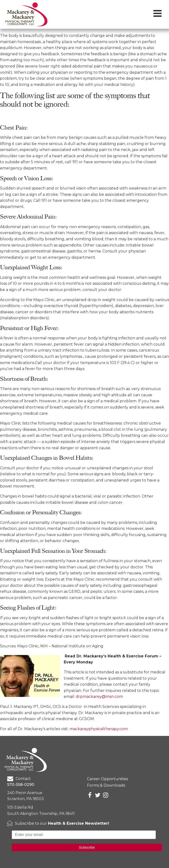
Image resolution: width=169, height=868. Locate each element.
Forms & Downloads (106, 785)
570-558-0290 (21, 785)
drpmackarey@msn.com (99, 697)
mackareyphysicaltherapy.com (99, 729)
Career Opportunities (108, 779)
